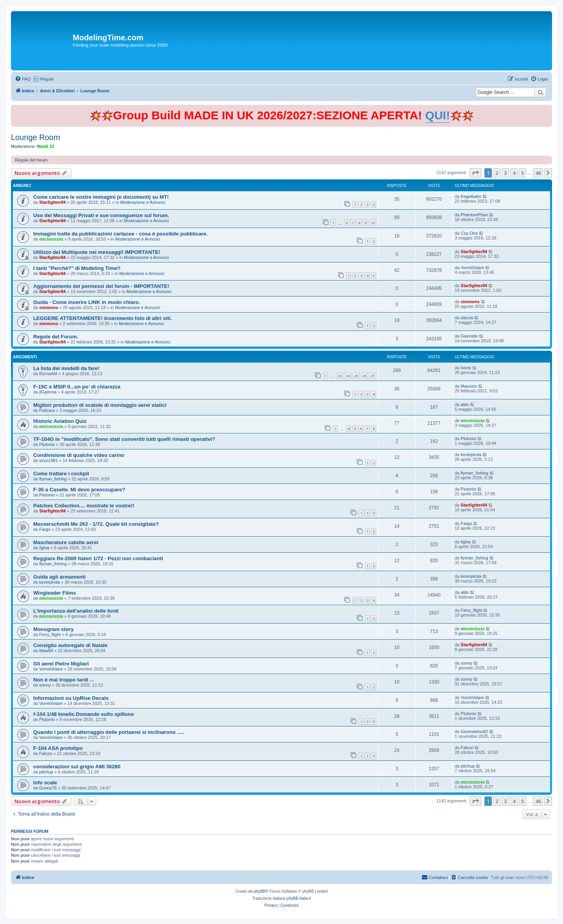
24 (348, 376)
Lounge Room (36, 137)
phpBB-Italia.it (299, 898)
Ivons (466, 368)
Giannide (469, 336)
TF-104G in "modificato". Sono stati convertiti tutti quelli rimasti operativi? (124, 439)
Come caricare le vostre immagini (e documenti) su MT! (101, 197)
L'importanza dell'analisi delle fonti (76, 611)
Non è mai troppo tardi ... (64, 680)
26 (364, 376)
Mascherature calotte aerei (66, 542)
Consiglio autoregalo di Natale (70, 645)
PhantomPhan (474, 215)
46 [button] (538, 173)
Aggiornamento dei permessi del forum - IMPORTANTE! (101, 286)
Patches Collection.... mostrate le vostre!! (84, 506)
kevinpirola (471, 455)
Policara (47, 410)
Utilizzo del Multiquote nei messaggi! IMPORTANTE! (97, 252)
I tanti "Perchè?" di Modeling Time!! (77, 268)
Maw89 (46, 651)
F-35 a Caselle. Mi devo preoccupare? (79, 490)
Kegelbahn (471, 196)
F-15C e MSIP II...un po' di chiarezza (77, 387)
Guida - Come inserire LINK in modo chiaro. (87, 302)
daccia (467, 318)
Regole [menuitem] (47, 79)
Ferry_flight (471, 610)
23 (340, 376)
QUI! (438, 115)
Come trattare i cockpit (61, 474)
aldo (465, 404)
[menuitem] (23, 79)
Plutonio (47, 444)
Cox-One (469, 233)
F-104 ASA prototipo (58, 748)
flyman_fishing (53, 479)
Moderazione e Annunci (143, 202)
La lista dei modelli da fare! (66, 368)
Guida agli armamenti (59, 577)
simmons (48, 307)
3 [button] (505, 173)
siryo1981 (48, 460)
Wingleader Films (55, 593)
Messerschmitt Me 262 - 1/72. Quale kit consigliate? (96, 524)
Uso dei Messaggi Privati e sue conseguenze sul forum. (101, 215)
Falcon (46, 753)
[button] (475, 173)
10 (373, 223)
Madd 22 (46, 146)
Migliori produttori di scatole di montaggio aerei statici (100, 405)
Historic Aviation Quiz (60, 421)
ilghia (44, 548)
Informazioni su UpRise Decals (71, 698)
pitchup (46, 772)
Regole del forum (31, 160)
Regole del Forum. (56, 337)
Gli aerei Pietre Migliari (61, 664)
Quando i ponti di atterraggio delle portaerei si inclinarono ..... (109, 732)
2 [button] (497, 173)
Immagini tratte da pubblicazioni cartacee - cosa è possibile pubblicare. (120, 234)
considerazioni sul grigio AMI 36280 (77, 767)
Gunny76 (48, 788)
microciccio (51, 239)
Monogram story (53, 629)
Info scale (45, 783)
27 (373, 376)
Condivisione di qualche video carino (79, 455)
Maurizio (469, 386)
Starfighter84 (52, 202)
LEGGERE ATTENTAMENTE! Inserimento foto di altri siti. (102, 318)
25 (356, 376)
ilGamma (48, 392)
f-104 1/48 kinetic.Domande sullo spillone (83, 714)
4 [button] (514, 173)
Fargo (45, 529)
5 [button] (523, 173)
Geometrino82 (474, 732)
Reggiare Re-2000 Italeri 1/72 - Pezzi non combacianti (98, 558)
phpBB (260, 891)
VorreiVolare (472, 268)
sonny (466, 663)
